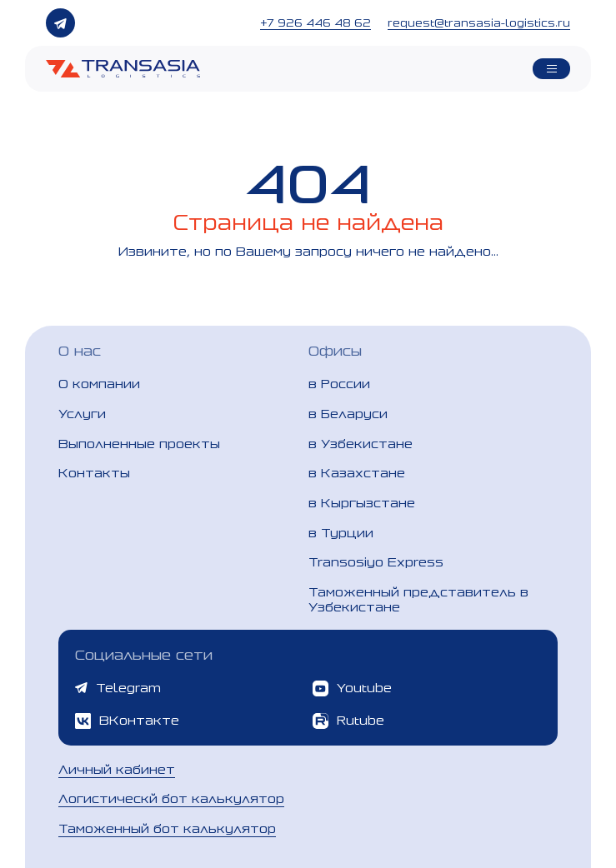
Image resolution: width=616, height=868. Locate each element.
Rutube (348, 721)
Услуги (82, 414)
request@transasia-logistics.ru (479, 22)
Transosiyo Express (376, 562)
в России (339, 384)
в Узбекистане (361, 444)
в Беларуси (348, 414)
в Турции (341, 533)
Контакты (94, 473)
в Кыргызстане (362, 503)
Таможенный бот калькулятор (167, 828)
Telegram (118, 688)
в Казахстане (357, 473)
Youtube (352, 688)
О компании (99, 384)
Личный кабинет (117, 769)
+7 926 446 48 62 (316, 22)
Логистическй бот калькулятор (171, 798)
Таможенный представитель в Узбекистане (418, 599)
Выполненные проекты (139, 444)
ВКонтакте (127, 721)
